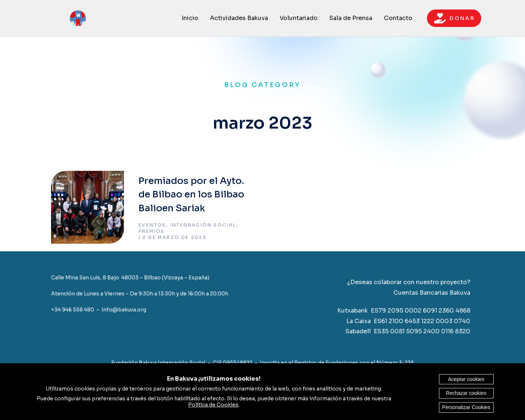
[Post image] (87, 207)
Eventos (152, 225)
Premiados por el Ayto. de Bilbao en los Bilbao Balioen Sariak (191, 195)
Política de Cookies (213, 405)
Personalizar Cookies (466, 407)
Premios (152, 231)
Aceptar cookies (466, 379)
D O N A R (454, 18)
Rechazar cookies (466, 393)
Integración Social (203, 225)
